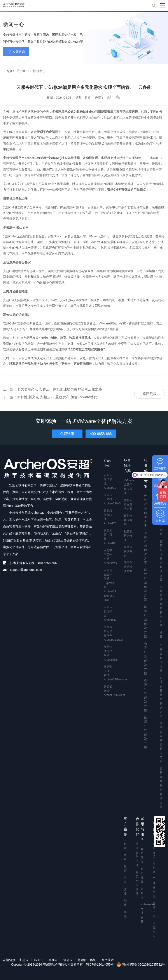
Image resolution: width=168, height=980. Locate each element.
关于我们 (23, 71)
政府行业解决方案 (146, 732)
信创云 (68, 960)
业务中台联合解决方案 (161, 651)
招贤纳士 (154, 870)
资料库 (142, 893)
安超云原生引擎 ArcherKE (109, 537)
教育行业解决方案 (146, 659)
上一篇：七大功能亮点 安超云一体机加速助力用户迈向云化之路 (52, 389)
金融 (125, 846)
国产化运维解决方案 (128, 567)
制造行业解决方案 (146, 622)
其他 (125, 914)
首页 (9, 71)
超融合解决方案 (128, 520)
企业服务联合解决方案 (161, 697)
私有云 (38, 960)
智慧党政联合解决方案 (161, 788)
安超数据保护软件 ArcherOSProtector (109, 673)
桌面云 (53, 960)
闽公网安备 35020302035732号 (141, 964)
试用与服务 (142, 829)
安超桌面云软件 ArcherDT (109, 517)
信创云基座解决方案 (128, 504)
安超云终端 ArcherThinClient (109, 691)
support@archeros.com (26, 570)
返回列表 (150, 394)
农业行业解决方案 (146, 511)
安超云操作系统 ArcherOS (109, 481)
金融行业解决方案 (146, 548)
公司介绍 (154, 850)
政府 (125, 857)
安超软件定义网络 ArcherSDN (109, 653)
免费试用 (67, 434)
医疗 (125, 880)
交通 (125, 891)
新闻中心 (154, 910)
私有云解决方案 (128, 536)
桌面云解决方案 (128, 551)
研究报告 (154, 930)
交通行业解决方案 (146, 695)
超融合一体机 (87, 960)
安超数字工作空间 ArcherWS (109, 557)
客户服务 (142, 856)
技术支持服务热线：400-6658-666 (33, 563)
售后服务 (142, 875)
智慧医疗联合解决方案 (161, 561)
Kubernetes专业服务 (142, 913)
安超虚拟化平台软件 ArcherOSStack (109, 633)
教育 (125, 869)
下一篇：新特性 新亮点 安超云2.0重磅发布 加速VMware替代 (50, 397)
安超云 (24, 960)
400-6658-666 (101, 434)
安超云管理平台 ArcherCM (109, 613)
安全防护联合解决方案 (161, 606)
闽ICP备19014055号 (100, 964)
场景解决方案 (127, 466)
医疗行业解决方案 (146, 585)
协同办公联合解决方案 (161, 742)
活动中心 (154, 890)
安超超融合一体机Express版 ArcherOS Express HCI (109, 585)
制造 (125, 903)
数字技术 (108, 960)
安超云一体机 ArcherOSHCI (109, 499)
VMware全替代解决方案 (129, 487)
